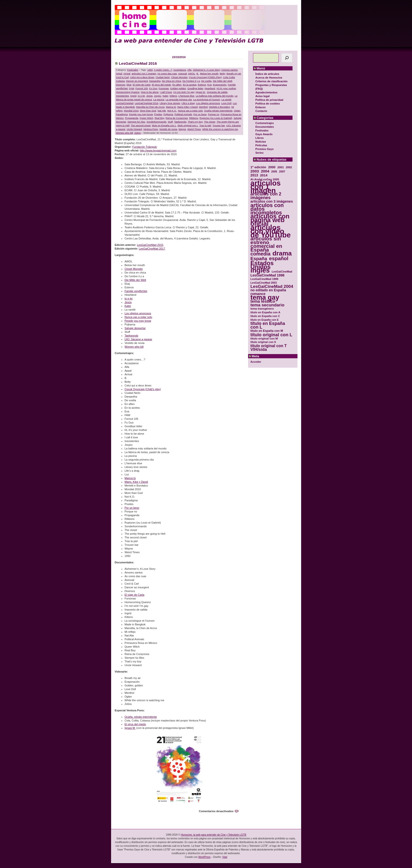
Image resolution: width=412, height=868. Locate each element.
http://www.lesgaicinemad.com (158, 150)
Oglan (237, 111)
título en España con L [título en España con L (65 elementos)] (268, 325)
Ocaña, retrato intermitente (141, 717)
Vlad (225, 857)
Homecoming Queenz (128, 92)
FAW (132, 88)
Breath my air (234, 74)
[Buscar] (287, 58)
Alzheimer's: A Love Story (206, 70)
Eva (209, 85)
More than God (148, 111)
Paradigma (122, 114)
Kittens (173, 96)
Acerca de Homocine (269, 78)
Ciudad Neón (163, 77)
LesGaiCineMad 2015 (150, 245)
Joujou (158, 96)
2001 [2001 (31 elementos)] (281, 167)
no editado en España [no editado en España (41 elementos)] (268, 290)
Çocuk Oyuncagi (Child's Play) (205, 77)
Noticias (261, 142)
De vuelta (206, 81)
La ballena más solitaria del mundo (215, 96)
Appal (119, 74)
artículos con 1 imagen (144, 74)
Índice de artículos (267, 74)
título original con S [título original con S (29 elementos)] (263, 342)
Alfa (189, 70)
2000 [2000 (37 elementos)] (272, 167)
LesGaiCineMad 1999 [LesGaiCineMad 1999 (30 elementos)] (265, 279)
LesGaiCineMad (125, 103)
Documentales (265, 127)
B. (198, 74)
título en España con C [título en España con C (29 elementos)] (265, 316)
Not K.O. (172, 111)
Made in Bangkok (125, 107)
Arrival (127, 74)
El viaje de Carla (142, 85)
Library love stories (170, 103)
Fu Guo (153, 88)
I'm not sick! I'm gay (184, 92)
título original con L (188, 125)
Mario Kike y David (187, 107)
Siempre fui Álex (136, 122)
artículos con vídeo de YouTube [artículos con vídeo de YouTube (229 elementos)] (271, 231)
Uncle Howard (134, 129)
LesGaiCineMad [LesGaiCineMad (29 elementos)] (282, 272)
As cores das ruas (167, 74)
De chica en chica (172, 81)
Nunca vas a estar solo (190, 111)
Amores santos (230, 70)
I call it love (166, 92)
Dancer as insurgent (137, 81)
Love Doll (226, 103)
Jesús (150, 96)
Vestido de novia (168, 129)
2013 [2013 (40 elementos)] (254, 175)
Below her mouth (209, 74)
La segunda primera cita (179, 99)
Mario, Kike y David (136, 482)
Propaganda (132, 118)
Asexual (183, 74)
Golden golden (178, 88)
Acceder (256, 362)
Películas (261, 145)
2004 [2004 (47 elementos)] (265, 171)
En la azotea (190, 85)
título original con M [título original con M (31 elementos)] (264, 338)
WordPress (204, 857)
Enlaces (261, 107)
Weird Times (194, 129)
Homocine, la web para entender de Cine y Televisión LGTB (213, 835)
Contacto (261, 111)
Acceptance (180, 70)
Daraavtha (155, 81)
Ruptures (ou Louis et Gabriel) (216, 118)
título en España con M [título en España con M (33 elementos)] (267, 331)
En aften (177, 85)
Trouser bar (219, 125)
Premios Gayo (265, 149)
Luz (235, 103)
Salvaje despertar (135, 328)
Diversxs (121, 85)
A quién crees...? (163, 70)
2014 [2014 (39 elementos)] (264, 175)
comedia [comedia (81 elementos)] (261, 254)
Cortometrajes (265, 123)
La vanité (226, 99)
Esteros (202, 85)
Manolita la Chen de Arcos (150, 107)
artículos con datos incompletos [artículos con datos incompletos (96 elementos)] (267, 209)
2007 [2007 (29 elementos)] (282, 171)
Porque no (214, 114)
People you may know (141, 114)
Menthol (203, 107)
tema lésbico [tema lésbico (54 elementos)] (263, 301)
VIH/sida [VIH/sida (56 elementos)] (259, 349)
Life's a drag (188, 103)
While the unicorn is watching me (220, 129)
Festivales (262, 130)
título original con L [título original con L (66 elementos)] (272, 335)
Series (260, 153)
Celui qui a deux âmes (142, 77)
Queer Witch (147, 118)
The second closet (141, 125)
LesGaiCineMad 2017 (152, 249)
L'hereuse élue (186, 96)
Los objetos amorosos (208, 103)
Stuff (170, 122)
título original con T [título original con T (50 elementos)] (269, 346)
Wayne (182, 129)
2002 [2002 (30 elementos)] (289, 167)
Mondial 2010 (131, 111)
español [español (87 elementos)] (279, 258)
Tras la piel (205, 125)
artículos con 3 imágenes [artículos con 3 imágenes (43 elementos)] (272, 201)
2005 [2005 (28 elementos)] (274, 171)
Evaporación (220, 85)
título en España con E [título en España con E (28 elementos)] (265, 320)
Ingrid (133, 96)
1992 (150, 70)
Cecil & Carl (122, 77)
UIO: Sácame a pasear (138, 339)
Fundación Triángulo (145, 147)
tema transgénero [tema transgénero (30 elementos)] (262, 309)
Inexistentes (123, 96)
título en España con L (164, 125)
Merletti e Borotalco (220, 107)
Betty (222, 74)
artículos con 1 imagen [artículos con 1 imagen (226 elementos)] (266, 187)
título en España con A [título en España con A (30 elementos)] (265, 312)
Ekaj (129, 85)
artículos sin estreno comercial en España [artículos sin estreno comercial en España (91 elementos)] (266, 244)
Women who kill (125, 133)
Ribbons (194, 118)
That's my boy (195, 122)
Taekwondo (180, 122)
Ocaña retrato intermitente (218, 111)
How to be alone (150, 92)
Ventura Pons (150, 129)
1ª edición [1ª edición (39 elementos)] (258, 167)
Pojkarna (168, 114)
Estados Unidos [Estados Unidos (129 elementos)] (262, 265)
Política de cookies (268, 104)
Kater (165, 96)
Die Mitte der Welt (222, 81)
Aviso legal (263, 96)
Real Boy (159, 118)
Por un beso (200, 114)
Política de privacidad (269, 100)
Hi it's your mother (226, 88)
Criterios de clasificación (272, 81)
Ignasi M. (201, 92)
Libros (260, 138)
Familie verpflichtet (136, 291)
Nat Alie (162, 111)
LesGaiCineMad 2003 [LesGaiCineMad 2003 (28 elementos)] (264, 283)
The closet (210, 122)
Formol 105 (142, 88)
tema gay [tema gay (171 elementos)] (265, 298)
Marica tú (171, 107)
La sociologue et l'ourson (206, 99)
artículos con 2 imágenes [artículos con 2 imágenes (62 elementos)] (266, 196)
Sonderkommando (157, 122)
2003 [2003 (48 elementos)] (255, 171)
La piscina (159, 99)
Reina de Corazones (177, 118)
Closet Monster (179, 77)
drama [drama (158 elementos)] (282, 253)
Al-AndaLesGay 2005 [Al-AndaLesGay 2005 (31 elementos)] (265, 179)
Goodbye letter (195, 88)
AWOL (192, 74)
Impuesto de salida (217, 92)
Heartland (210, 88)
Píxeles (158, 114)
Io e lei (141, 96)
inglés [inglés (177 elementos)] (260, 270)
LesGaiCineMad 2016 (138, 63)
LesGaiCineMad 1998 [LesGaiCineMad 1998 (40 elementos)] (268, 275)
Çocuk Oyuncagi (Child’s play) (143, 389)
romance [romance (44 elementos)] (258, 294)
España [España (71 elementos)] (259, 259)
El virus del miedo (161, 85)
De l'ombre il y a (191, 81)
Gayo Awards (264, 134)
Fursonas (164, 88)
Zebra (137, 133)
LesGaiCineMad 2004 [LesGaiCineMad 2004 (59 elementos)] (272, 286)
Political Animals (183, 114)
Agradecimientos (266, 92)
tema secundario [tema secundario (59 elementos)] (267, 305)
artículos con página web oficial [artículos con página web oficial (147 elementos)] (270, 220)
